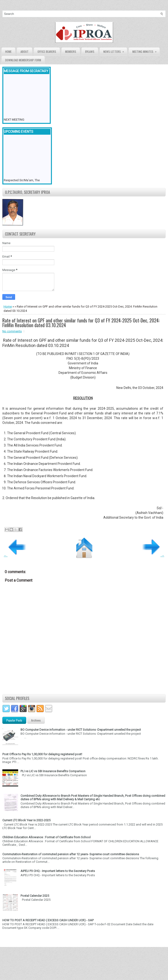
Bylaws (90, 52)
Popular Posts (14, 720)
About (25, 52)
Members (71, 52)
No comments (12, 331)
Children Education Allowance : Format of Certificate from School (46, 837)
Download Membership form (23, 60)
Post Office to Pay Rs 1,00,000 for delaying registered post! (42, 754)
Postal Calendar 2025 (35, 896)
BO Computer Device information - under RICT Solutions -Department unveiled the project (81, 730)
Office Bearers (47, 52)
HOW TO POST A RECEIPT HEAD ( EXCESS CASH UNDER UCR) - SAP (48, 920)
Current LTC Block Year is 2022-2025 (26, 820)
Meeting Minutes (146, 51)
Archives (36, 720)
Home (8, 52)
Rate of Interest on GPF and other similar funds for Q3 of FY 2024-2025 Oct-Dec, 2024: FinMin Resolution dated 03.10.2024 (81, 323)
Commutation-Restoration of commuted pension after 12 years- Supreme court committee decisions (71, 854)
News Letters (115, 51)
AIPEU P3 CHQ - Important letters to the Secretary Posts (58, 871)
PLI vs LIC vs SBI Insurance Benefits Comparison (53, 771)
